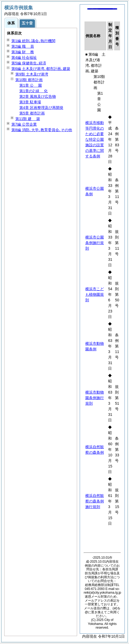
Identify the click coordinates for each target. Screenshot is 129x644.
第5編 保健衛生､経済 (29, 63)
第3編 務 (23, 52)
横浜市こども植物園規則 (95, 294)
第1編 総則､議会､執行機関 (33, 41)
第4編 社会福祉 (24, 58)
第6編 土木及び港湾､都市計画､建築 (41, 69)
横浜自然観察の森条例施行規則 (95, 501)
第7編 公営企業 (24, 124)
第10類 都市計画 (29, 80)
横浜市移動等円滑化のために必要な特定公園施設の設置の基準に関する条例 (95, 139)
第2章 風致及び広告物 (38, 96)
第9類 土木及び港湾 (32, 74)
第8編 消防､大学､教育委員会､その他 (42, 130)
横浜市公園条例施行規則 (95, 243)
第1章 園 (31, 85)
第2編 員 (23, 46)
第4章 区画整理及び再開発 (41, 108)
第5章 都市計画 (32, 113)
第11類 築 (28, 119)
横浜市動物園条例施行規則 (95, 398)
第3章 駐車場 (30, 102)
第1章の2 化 (34, 91)
